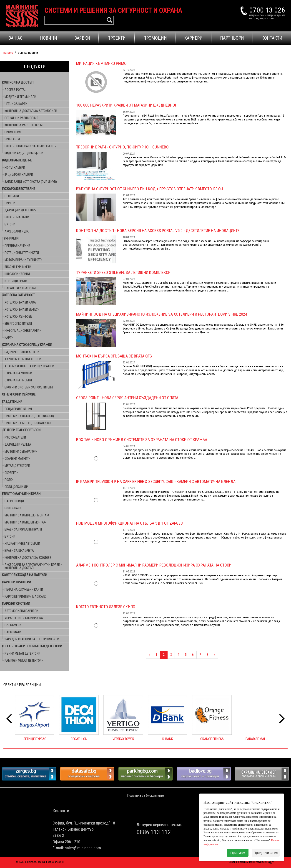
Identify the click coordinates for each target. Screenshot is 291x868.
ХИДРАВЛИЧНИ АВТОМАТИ (22, 544)
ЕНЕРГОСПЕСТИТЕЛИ (18, 324)
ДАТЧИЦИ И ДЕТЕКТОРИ (21, 210)
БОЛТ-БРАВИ (13, 508)
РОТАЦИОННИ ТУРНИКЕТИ (22, 253)
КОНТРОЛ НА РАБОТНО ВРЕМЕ (24, 125)
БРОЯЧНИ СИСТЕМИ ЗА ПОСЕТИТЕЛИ (29, 387)
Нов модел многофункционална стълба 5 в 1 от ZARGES (129, 523)
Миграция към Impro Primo (101, 63)
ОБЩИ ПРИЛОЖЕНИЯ (18, 409)
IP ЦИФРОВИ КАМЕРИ (19, 175)
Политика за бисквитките (145, 795)
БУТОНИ (10, 224)
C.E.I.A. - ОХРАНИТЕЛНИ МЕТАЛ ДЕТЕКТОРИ (32, 646)
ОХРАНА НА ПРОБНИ (18, 380)
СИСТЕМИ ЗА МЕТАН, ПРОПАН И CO (28, 423)
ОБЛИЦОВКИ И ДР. (17, 487)
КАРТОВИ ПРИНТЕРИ (16, 582)
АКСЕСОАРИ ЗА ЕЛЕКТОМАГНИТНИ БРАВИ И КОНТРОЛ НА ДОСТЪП (34, 566)
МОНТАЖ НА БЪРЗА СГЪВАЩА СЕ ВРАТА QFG (114, 356)
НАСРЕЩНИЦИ (14, 501)
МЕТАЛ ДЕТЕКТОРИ (17, 466)
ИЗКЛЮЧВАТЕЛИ (15, 437)
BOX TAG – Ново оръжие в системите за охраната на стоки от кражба (142, 440)
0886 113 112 (154, 832)
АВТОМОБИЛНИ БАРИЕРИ (21, 611)
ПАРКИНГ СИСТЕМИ (16, 604)
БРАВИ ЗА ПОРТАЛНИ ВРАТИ (23, 529)
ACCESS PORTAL (15, 90)
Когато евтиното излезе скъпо (106, 607)
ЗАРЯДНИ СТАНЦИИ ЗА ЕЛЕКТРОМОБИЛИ (32, 639)
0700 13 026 (267, 10)
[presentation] (9, 719)
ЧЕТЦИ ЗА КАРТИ (16, 104)
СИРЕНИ (10, 203)
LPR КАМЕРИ (13, 625)
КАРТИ (9, 338)
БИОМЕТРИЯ (13, 132)
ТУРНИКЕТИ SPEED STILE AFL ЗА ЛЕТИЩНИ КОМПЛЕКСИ (123, 272)
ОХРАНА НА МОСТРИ (18, 373)
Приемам (238, 853)
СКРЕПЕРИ (11, 473)
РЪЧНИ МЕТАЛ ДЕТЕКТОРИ (22, 654)
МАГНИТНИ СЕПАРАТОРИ (21, 452)
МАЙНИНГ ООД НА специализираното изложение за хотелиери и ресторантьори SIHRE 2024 (162, 314)
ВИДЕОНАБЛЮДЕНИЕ (17, 160)
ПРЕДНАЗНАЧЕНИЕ (17, 246)
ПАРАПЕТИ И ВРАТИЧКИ (20, 288)
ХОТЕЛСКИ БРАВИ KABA (20, 302)
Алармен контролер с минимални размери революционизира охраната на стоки (154, 565)
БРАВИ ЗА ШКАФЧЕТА (19, 551)
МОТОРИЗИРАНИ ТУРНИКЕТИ (24, 260)
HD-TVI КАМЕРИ (15, 168)
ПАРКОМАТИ (13, 632)
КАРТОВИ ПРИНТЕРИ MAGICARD (26, 597)
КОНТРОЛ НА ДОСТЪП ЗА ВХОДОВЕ (28, 558)
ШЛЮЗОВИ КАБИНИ (17, 274)
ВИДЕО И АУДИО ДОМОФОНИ (24, 153)
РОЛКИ (9, 480)
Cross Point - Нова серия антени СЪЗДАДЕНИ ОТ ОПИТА (127, 398)
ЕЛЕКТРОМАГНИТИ (17, 217)
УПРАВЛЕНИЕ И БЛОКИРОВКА (24, 618)
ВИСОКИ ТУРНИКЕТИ (18, 267)
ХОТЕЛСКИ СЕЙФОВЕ (18, 317)
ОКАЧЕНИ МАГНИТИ (18, 459)
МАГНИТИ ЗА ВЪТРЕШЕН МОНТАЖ (27, 515)
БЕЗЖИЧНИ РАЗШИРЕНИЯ (21, 118)
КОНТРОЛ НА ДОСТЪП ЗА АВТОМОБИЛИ (31, 111)
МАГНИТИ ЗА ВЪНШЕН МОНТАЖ (25, 522)
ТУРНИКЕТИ (10, 238)
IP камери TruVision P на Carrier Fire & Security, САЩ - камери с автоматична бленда (156, 481)
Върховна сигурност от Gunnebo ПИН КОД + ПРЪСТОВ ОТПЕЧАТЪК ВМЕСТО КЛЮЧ (149, 189)
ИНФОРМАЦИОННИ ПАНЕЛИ (23, 331)
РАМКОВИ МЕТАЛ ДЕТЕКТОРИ (24, 661)
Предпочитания (266, 853)
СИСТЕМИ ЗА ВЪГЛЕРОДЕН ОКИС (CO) (29, 416)
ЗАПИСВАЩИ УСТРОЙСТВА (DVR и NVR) (31, 182)
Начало (8, 53)
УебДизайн (265, 862)
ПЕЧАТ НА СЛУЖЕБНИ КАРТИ (24, 590)
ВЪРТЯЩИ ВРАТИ (16, 281)
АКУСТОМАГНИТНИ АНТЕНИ (23, 359)
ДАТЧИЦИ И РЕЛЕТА (18, 444)
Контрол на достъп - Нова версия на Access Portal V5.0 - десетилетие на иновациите (158, 231)
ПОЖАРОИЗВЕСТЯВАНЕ (19, 189)
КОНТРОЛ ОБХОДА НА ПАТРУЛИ (25, 575)
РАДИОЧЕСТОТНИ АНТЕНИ (22, 352)
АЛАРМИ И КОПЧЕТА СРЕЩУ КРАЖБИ (29, 366)
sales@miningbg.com (83, 848)
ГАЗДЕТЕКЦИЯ (12, 402)
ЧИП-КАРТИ (12, 139)
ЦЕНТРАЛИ (12, 196)
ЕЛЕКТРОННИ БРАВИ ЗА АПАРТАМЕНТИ (31, 146)
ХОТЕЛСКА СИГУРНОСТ (18, 295)
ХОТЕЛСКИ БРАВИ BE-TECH (22, 309)
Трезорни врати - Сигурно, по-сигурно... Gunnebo (122, 147)
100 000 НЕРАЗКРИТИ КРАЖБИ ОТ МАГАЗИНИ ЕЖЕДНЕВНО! (126, 105)
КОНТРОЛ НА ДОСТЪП (18, 82)
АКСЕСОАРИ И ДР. (17, 231)
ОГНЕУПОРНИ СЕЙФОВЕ (19, 394)
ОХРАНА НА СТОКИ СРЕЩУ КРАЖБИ (27, 345)
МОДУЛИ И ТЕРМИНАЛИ (20, 97)
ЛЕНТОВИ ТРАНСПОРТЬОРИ (21, 430)
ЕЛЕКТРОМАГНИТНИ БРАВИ (21, 494)
